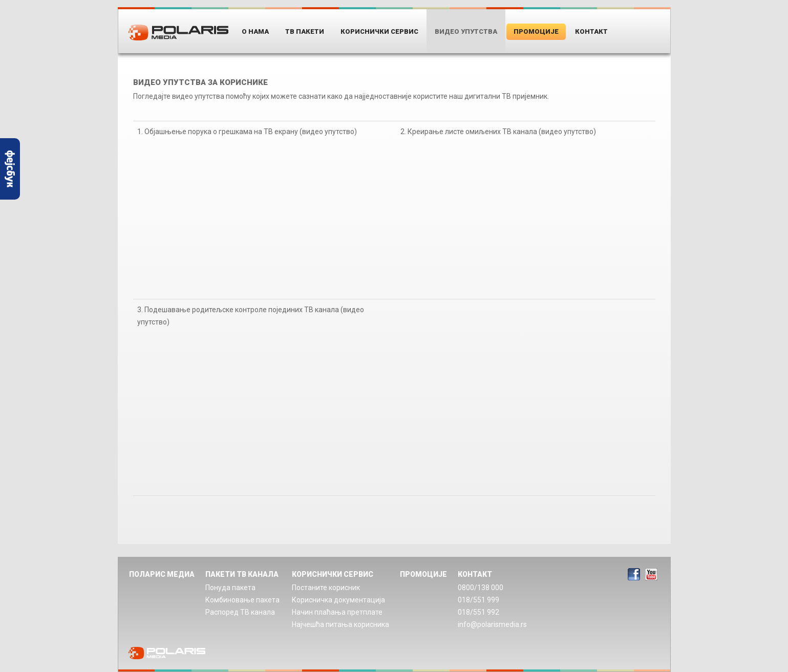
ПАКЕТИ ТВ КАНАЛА (242, 574)
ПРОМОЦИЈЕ (423, 574)
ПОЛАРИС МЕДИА (162, 574)
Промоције (536, 31)
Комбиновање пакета (242, 600)
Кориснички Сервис (379, 31)
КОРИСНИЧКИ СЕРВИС (333, 574)
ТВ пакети (305, 31)
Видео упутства (466, 31)
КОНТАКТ (475, 574)
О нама (255, 31)
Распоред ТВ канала (240, 612)
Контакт (591, 31)
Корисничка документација (338, 600)
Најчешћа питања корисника (340, 624)
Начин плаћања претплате (337, 612)
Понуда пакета (230, 588)
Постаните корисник (326, 588)
